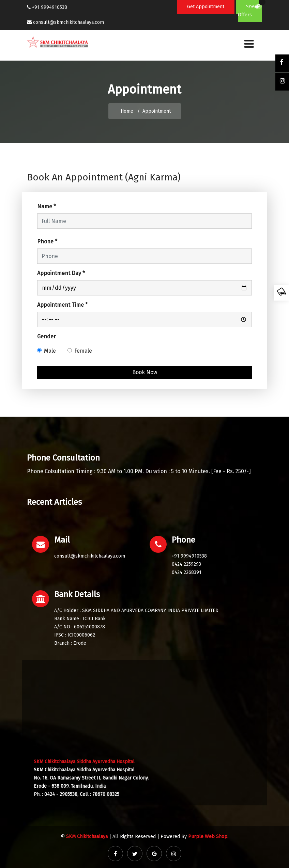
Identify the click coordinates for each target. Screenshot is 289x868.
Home (127, 111)
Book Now (145, 372)
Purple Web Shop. (208, 837)
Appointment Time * (62, 305)
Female (83, 351)
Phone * (47, 242)
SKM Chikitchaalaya (87, 837)
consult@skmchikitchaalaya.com (69, 22)
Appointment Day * (61, 273)
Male (50, 351)
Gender (47, 336)
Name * (47, 206)
